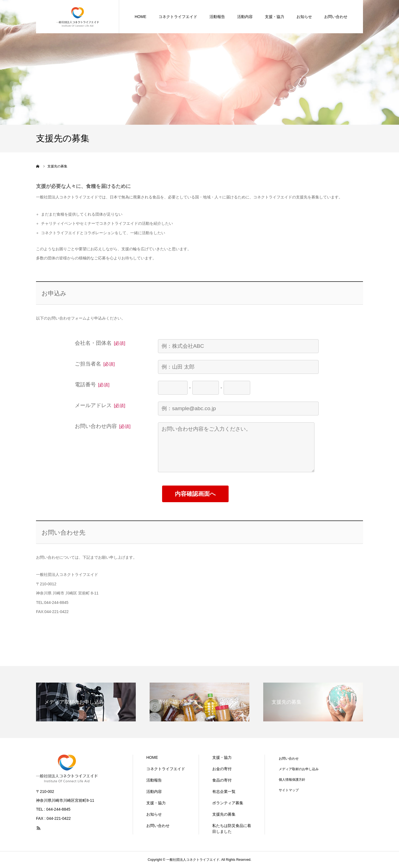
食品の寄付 (222, 780)
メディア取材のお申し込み (299, 769)
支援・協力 (156, 803)
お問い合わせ (158, 826)
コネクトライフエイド (166, 769)
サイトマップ (289, 790)
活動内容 (154, 792)
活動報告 (154, 780)
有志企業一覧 (224, 792)
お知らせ (154, 814)
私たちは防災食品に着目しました (232, 829)
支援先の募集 (224, 814)
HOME (152, 757)
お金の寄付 (222, 769)
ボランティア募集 (228, 803)
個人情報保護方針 (292, 780)
